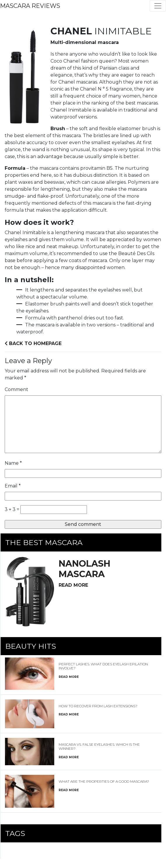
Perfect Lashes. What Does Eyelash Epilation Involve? (103, 666)
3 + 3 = (12, 509)
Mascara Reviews (30, 6)
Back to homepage (33, 343)
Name (13, 463)
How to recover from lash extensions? (98, 706)
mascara (84, 569)
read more (73, 585)
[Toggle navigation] (158, 6)
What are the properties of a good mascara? (104, 781)
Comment (16, 389)
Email (13, 486)
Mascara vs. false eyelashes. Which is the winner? (99, 746)
